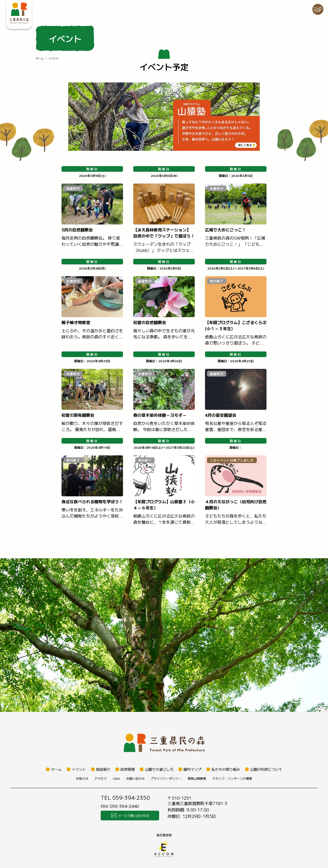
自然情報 (128, 769)
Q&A (116, 778)
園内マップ (192, 769)
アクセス (100, 778)
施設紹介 (103, 769)
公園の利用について (266, 769)
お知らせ (82, 778)
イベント (79, 769)
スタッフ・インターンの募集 (232, 778)
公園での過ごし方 (159, 769)
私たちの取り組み (226, 769)
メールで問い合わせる (130, 816)
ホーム (40, 58)
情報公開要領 (197, 778)
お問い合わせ (135, 778)
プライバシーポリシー (166, 778)
